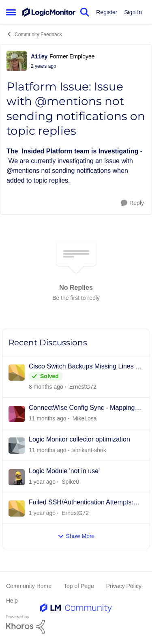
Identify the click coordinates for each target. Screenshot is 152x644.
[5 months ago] (48, 419)
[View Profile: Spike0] (17, 477)
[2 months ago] (46, 387)
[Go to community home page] (49, 12)
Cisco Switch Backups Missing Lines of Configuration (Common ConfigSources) (85, 367)
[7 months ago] (42, 513)
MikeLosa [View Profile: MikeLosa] (85, 418)
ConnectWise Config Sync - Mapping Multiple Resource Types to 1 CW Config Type (82, 408)
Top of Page (79, 586)
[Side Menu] (11, 12)
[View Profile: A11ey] (17, 61)
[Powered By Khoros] (76, 625)
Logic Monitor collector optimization (79, 439)
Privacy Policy (124, 586)
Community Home (29, 586)
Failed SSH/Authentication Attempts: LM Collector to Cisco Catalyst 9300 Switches (81, 503)
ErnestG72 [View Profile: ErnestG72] (83, 387)
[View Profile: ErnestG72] (17, 373)
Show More (76, 536)
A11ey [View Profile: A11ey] (39, 56)
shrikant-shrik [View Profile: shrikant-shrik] (89, 450)
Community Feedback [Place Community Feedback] (34, 34)
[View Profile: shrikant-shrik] (17, 446)
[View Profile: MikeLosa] (17, 414)
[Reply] (132, 203)
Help (12, 601)
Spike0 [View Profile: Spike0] (70, 481)
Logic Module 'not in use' (64, 471)
